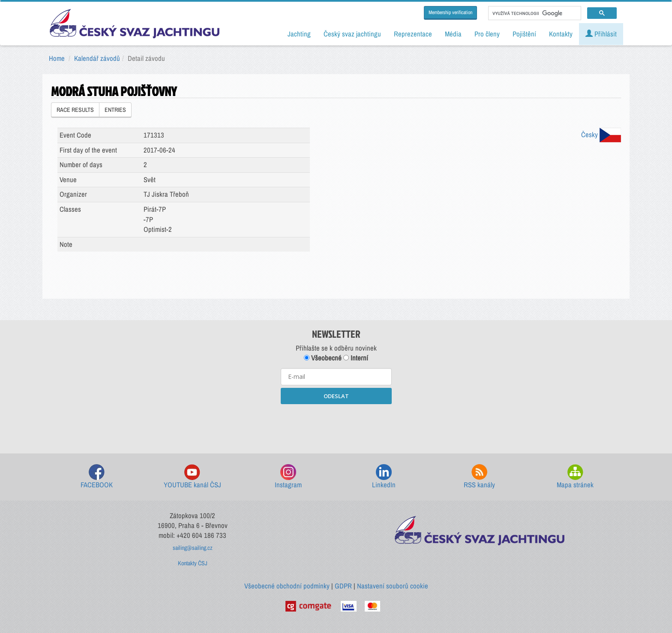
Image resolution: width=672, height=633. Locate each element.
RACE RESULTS (75, 110)
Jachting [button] (299, 34)
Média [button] (453, 34)
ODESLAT (336, 396)
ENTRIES (115, 110)
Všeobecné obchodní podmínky (287, 586)
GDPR (343, 586)
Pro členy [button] (487, 34)
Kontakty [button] (561, 34)
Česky (601, 135)
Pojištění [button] (524, 34)
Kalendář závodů (97, 58)
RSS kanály (479, 477)
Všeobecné (323, 358)
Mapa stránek (575, 477)
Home (57, 58)
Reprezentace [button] (413, 34)
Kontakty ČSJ (193, 563)
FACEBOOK (97, 477)
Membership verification (450, 12)
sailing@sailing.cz (193, 548)
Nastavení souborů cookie (393, 586)
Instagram (288, 477)
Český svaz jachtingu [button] (352, 34)
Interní (356, 358)
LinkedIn (384, 477)
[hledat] (534, 13)
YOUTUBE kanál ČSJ (192, 477)
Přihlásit (601, 34)
